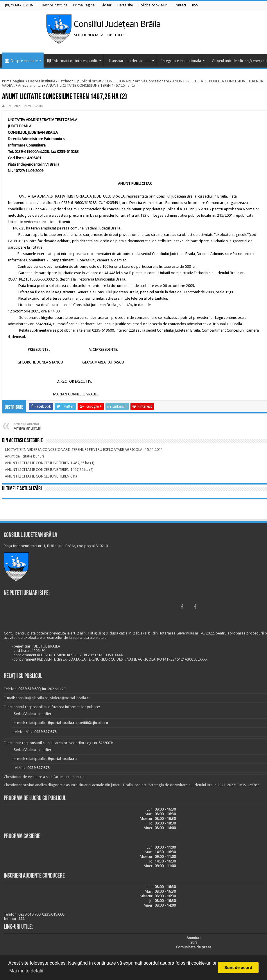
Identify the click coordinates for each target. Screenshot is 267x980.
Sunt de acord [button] (238, 968)
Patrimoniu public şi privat (80, 81)
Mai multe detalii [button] (26, 971)
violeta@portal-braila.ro (70, 698)
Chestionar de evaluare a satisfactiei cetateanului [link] (44, 777)
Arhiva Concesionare (152, 81)
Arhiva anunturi (31, 85)
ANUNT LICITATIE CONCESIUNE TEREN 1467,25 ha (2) (91, 85)
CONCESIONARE (118, 81)
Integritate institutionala (181, 61)
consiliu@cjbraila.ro (32, 698)
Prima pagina (13, 81)
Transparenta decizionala (129, 61)
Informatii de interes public (72, 61)
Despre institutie (21, 61)
